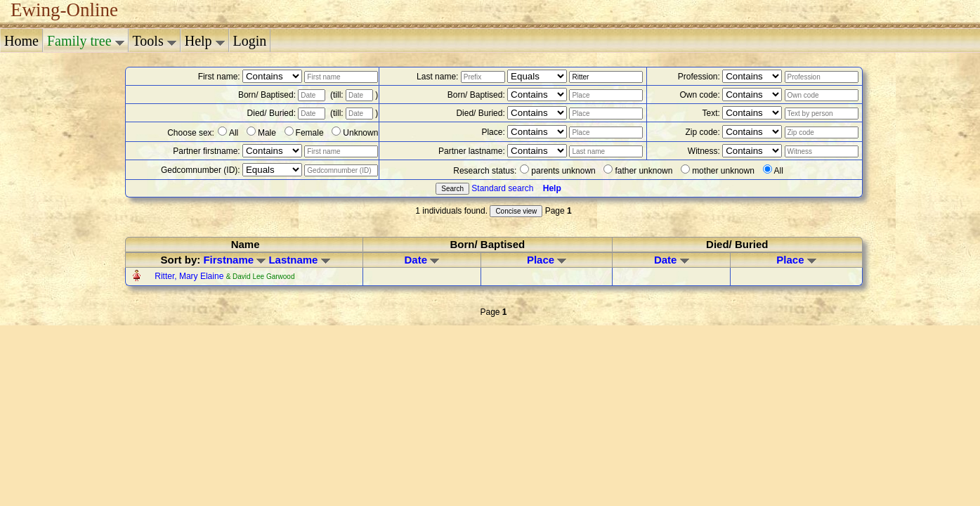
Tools (155, 41)
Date (422, 260)
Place (547, 260)
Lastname (299, 260)
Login (250, 41)
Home (21, 41)
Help (205, 41)
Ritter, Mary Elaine (190, 276)
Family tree (86, 41)
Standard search (502, 188)
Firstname (234, 260)
